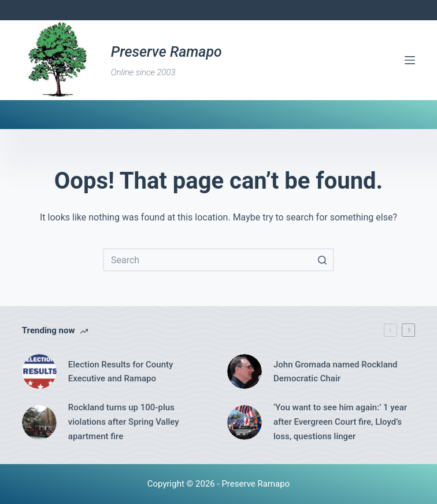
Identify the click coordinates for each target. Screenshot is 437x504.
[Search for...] (218, 260)
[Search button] (323, 260)
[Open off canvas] (410, 60)
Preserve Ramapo (166, 52)
